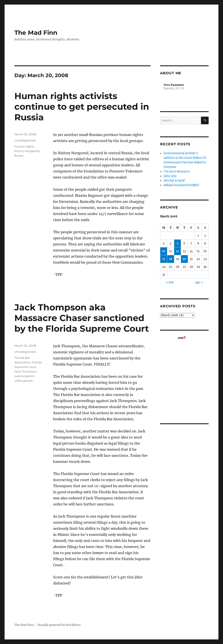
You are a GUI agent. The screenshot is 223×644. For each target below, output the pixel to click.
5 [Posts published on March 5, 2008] (177, 243)
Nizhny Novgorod (27, 151)
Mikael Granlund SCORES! (182, 185)
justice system (24, 376)
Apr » (199, 282)
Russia (19, 156)
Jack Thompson (26, 371)
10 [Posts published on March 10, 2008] (164, 251)
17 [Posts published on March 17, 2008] (164, 259)
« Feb (170, 282)
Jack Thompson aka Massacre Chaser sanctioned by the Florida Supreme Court (82, 318)
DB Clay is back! (174, 181)
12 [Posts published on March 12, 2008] (177, 251)
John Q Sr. (170, 176)
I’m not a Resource (177, 171)
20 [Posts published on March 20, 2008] (184, 259)
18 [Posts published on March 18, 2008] (171, 259)
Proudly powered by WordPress (59, 625)
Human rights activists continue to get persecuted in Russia (82, 107)
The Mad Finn (36, 33)
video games (24, 381)
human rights (24, 146)
